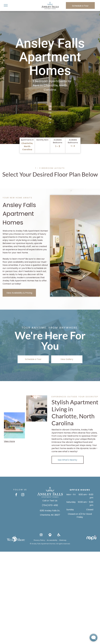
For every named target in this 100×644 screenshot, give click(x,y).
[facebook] (16, 495)
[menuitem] (40, 540)
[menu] (6, 5)
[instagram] (23, 495)
